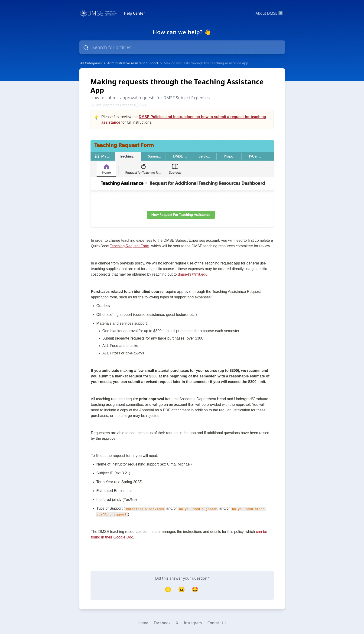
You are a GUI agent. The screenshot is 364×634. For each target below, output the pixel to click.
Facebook (162, 623)
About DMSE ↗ (269, 13)
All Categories (91, 63)
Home (143, 623)
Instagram (193, 623)
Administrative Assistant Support (133, 63)
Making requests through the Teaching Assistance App (206, 63)
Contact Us (217, 623)
